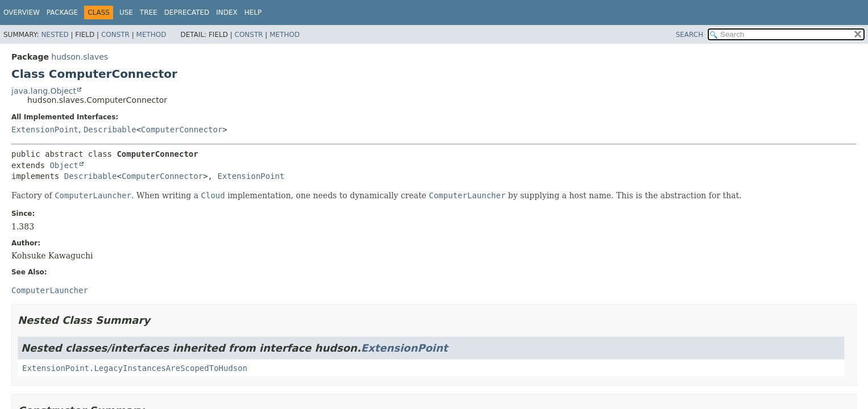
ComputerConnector (182, 130)
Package (62, 12)
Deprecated (187, 12)
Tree (149, 12)
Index (227, 12)
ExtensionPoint (45, 130)
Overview (22, 12)
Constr (115, 35)
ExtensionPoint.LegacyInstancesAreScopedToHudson (135, 368)
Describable (110, 130)
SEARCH (690, 35)
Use (126, 12)
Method (151, 35)
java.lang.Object (44, 91)
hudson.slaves (80, 57)
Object (64, 165)
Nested (55, 35)
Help (253, 12)
